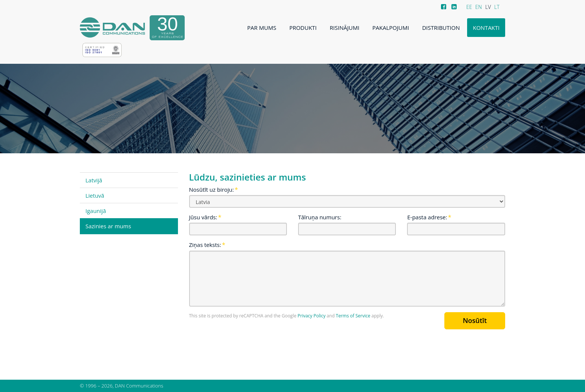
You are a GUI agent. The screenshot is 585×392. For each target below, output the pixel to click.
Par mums (262, 28)
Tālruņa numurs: (320, 217)
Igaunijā (96, 211)
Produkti (303, 28)
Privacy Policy (312, 316)
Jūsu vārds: (203, 217)
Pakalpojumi (391, 28)
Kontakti (486, 28)
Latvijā (94, 180)
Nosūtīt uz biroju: (212, 189)
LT (497, 7)
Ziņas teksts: (205, 245)
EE (469, 7)
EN (479, 7)
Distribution (441, 28)
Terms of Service (353, 316)
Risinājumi (345, 28)
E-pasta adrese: (427, 217)
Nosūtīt (475, 320)
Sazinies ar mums (108, 226)
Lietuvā (95, 195)
